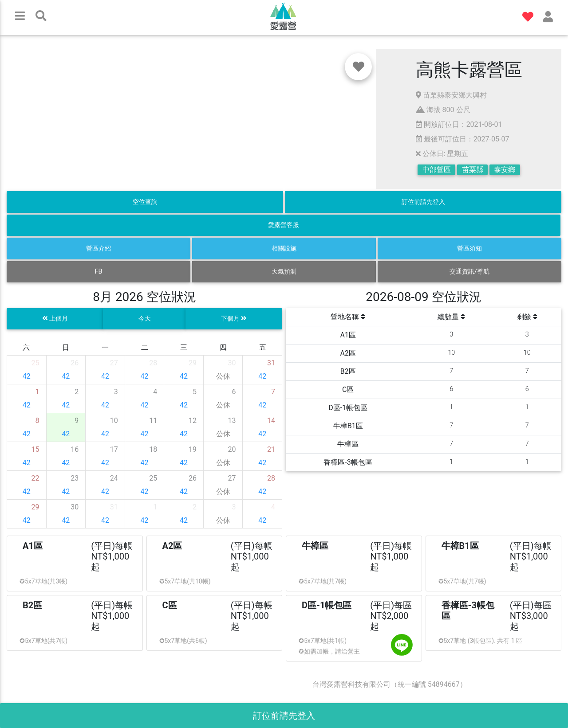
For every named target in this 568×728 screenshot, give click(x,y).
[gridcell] (27, 370)
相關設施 (284, 249)
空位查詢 (145, 202)
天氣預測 (284, 272)
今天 (145, 319)
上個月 (55, 319)
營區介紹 (99, 249)
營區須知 (469, 249)
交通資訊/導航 (469, 272)
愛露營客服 (284, 225)
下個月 (234, 319)
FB (99, 272)
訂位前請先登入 (423, 202)
